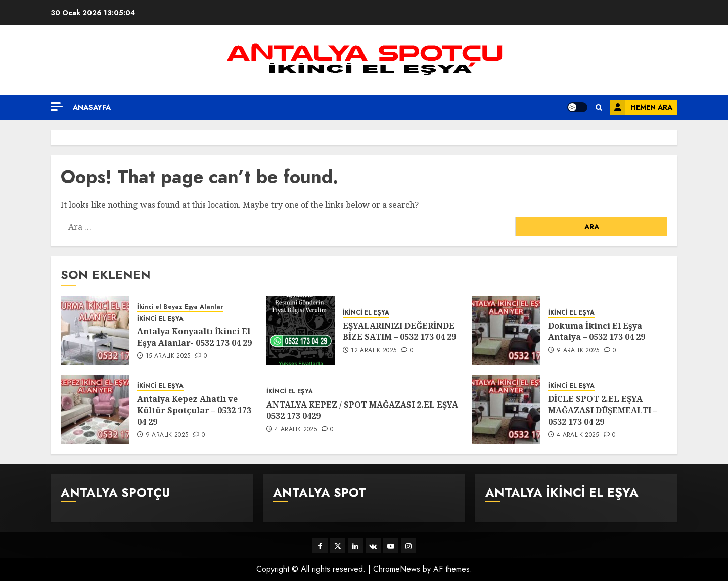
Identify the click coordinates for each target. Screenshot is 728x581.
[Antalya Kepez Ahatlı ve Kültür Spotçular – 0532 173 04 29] (95, 410)
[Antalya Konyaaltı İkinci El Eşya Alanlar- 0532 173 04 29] (95, 331)
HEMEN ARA (641, 107)
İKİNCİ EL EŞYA (160, 319)
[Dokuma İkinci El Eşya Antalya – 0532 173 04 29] (506, 331)
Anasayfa (92, 107)
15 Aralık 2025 (168, 356)
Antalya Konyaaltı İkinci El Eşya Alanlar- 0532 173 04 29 (194, 337)
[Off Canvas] (57, 106)
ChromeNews (397, 569)
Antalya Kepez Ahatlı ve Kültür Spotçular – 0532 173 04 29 (194, 410)
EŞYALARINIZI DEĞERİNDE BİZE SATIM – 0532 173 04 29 (399, 331)
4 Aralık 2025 (296, 430)
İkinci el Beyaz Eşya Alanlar (180, 307)
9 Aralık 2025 (578, 351)
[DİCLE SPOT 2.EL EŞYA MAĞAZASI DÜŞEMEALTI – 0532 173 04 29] (506, 410)
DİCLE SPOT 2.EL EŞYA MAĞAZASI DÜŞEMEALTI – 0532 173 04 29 (603, 410)
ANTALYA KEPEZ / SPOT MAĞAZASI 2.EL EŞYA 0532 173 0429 (362, 410)
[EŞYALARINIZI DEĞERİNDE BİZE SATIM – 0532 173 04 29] (301, 331)
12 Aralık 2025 (374, 351)
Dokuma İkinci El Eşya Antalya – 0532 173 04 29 (597, 331)
